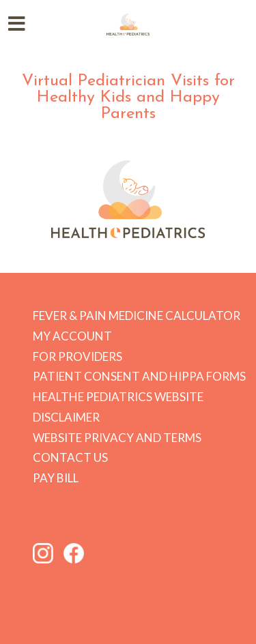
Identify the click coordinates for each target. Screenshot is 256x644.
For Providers (77, 356)
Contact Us (70, 457)
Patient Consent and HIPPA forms (139, 376)
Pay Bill (56, 478)
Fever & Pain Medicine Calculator (137, 316)
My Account (72, 336)
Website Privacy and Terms (117, 438)
